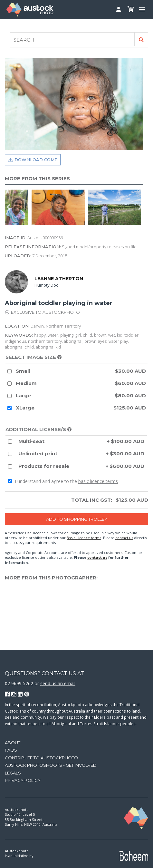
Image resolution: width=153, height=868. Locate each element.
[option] (18, 207)
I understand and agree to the (63, 481)
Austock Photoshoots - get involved (51, 765)
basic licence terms (98, 481)
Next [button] (140, 207)
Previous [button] (8, 207)
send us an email (58, 683)
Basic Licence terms (84, 538)
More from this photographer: (51, 578)
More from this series (37, 178)
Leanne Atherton (59, 279)
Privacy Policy (23, 780)
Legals (13, 773)
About (13, 743)
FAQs (11, 750)
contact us (124, 538)
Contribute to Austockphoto (41, 758)
